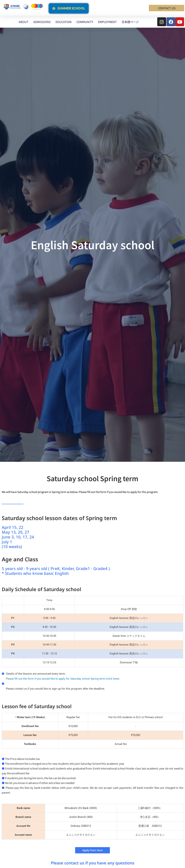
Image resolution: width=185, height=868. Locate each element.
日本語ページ (130, 22)
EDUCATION (64, 22)
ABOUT (24, 22)
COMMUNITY (85, 22)
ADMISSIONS (42, 22)
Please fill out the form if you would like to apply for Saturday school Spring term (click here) (63, 679)
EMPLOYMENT (107, 22)
